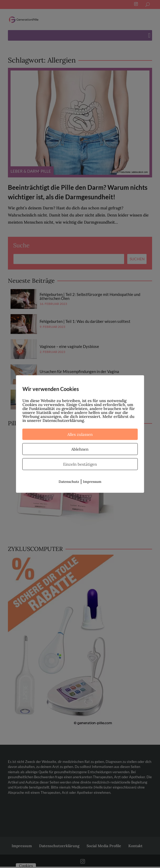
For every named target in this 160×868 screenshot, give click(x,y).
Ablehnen (80, 449)
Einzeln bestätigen (80, 464)
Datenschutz (69, 482)
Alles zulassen (80, 434)
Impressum (92, 482)
